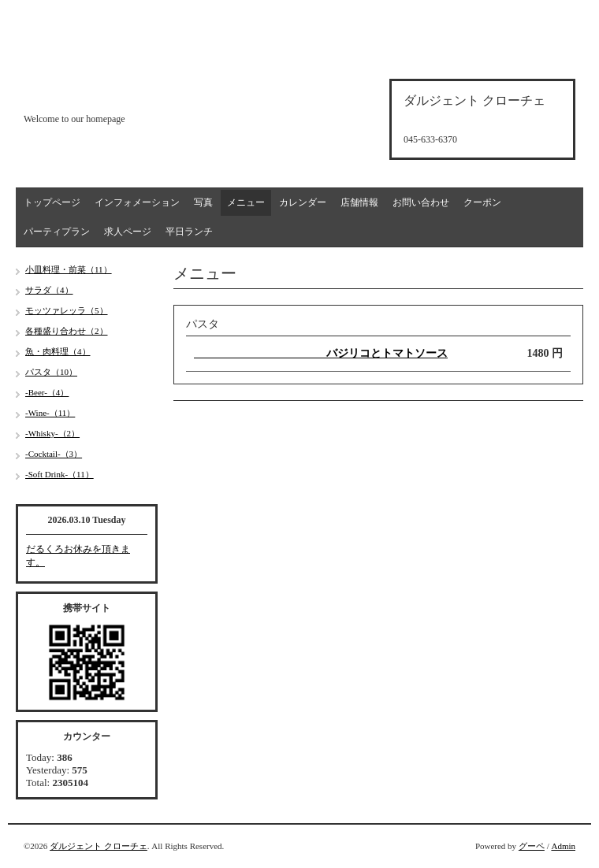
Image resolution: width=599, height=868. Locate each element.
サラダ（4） (49, 290)
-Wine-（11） (50, 413)
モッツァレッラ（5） (67, 310)
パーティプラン (57, 232)
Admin (563, 846)
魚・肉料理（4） (58, 351)
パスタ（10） (51, 372)
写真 (203, 202)
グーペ (532, 846)
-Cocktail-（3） (54, 454)
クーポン (482, 202)
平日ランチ (189, 232)
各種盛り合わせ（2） (67, 331)
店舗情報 (359, 202)
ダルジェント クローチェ (99, 846)
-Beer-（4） (47, 392)
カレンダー (303, 202)
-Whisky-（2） (52, 433)
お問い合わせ (421, 202)
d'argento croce (102, 92)
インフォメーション (137, 202)
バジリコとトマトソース (321, 353)
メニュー (246, 202)
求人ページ (128, 232)
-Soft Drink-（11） (60, 474)
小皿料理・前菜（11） (69, 269)
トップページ (52, 202)
